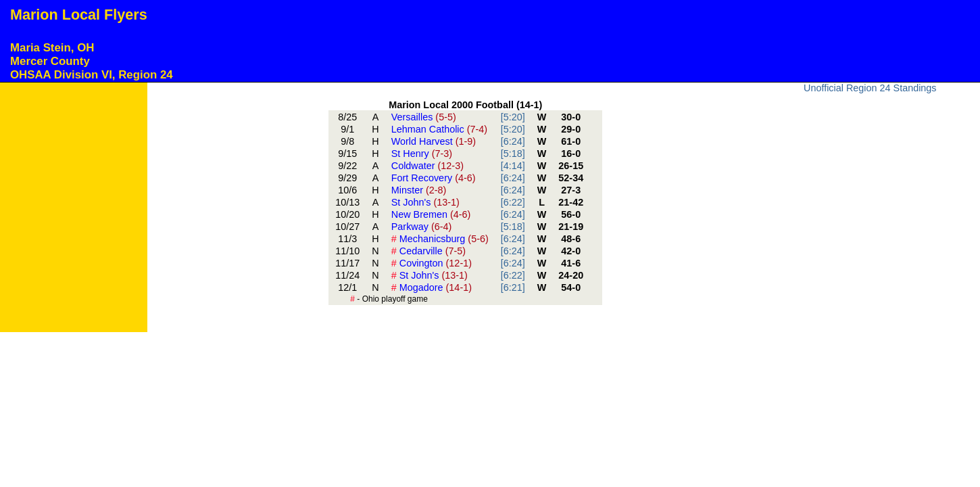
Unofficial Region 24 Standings (870, 88)
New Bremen (431, 214)
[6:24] (513, 141)
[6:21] (513, 287)
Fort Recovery (434, 178)
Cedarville (428, 251)
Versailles (424, 117)
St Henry (422, 154)
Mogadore (432, 287)
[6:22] (513, 202)
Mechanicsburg (440, 239)
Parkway (422, 227)
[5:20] (513, 117)
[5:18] (513, 154)
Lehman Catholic (439, 129)
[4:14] (513, 166)
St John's (425, 202)
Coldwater (427, 166)
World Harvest (434, 141)
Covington (432, 263)
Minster (419, 190)
